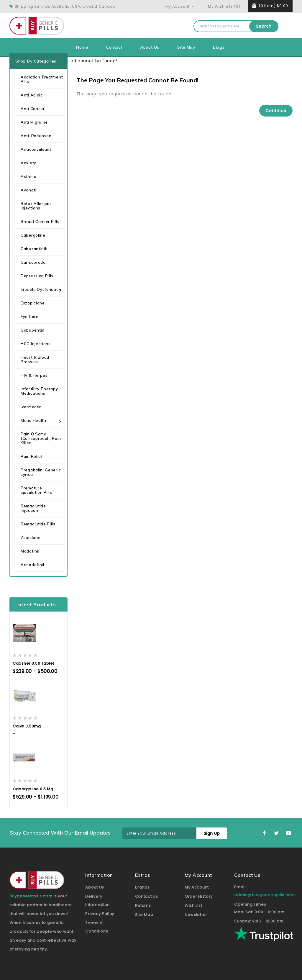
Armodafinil (32, 565)
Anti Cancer (33, 109)
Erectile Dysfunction (41, 289)
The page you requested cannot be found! (69, 61)
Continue (276, 111)
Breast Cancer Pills (40, 222)
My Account (197, 887)
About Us (150, 47)
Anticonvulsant (36, 149)
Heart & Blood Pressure (35, 359)
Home (82, 47)
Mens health (33, 420)
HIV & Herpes (34, 375)
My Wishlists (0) (224, 6)
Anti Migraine (34, 122)
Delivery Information (97, 900)
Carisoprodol (34, 262)
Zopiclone (31, 537)
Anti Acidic (32, 95)
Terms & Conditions (97, 927)
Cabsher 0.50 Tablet (33, 663)
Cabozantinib (34, 249)
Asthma (28, 176)
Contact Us (147, 896)
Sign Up (212, 833)
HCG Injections (36, 344)
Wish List (193, 906)
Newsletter (196, 915)
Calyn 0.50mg (27, 726)
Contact (114, 47)
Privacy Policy (100, 914)
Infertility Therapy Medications (39, 391)
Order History (199, 896)
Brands (142, 887)
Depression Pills (37, 276)
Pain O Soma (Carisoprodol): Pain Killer (41, 438)
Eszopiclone (33, 303)
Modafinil (30, 551)
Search (264, 26)
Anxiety (28, 163)
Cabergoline (33, 235)
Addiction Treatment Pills (42, 79)
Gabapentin (33, 330)
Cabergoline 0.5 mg (33, 789)
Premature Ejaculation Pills (36, 490)
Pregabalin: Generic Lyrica (41, 472)
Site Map (186, 47)
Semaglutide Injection (33, 508)
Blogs (219, 47)
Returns (143, 906)
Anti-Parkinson (36, 136)
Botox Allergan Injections (36, 206)
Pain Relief (32, 456)
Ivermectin (31, 407)
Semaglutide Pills (38, 524)
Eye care (30, 317)
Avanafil (29, 190)
